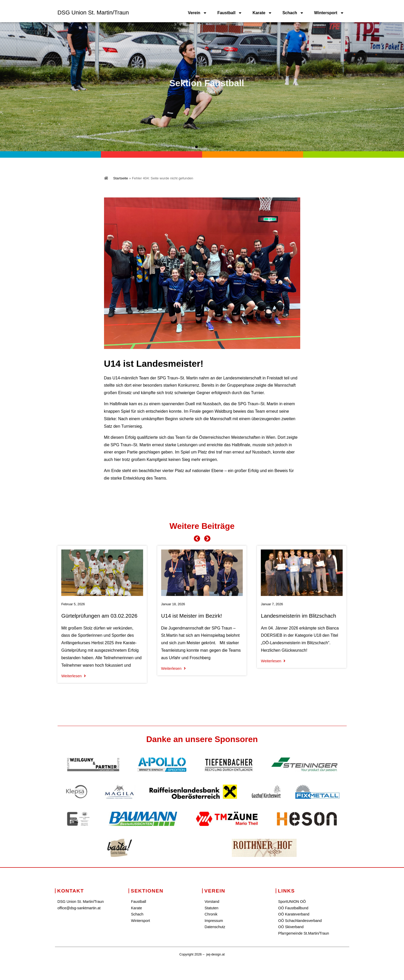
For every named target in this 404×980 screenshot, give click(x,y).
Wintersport (329, 13)
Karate (262, 13)
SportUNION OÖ (292, 902)
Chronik (211, 914)
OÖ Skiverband (291, 927)
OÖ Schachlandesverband (300, 921)
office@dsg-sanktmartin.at (79, 908)
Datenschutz (215, 927)
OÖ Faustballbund (293, 908)
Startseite (121, 178)
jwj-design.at (215, 954)
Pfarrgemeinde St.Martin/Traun (304, 933)
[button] (191, 147)
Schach (293, 13)
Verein (197, 13)
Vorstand (212, 902)
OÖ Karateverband (294, 914)
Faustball (230, 13)
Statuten (212, 908)
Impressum (214, 921)
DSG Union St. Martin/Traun (93, 13)
